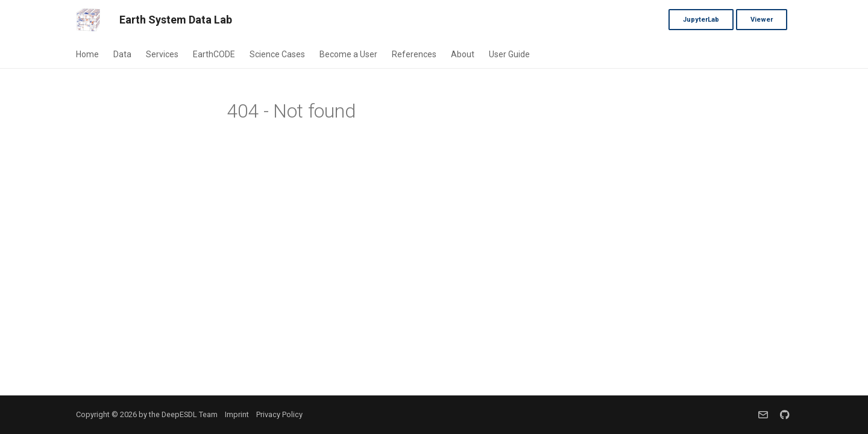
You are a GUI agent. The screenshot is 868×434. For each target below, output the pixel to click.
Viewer (762, 20)
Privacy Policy (279, 414)
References (414, 54)
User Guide (509, 54)
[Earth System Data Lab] (88, 20)
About (463, 54)
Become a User (348, 54)
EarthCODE (214, 54)
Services (162, 54)
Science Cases (277, 54)
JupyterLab (701, 20)
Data (122, 54)
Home (87, 54)
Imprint (237, 414)
